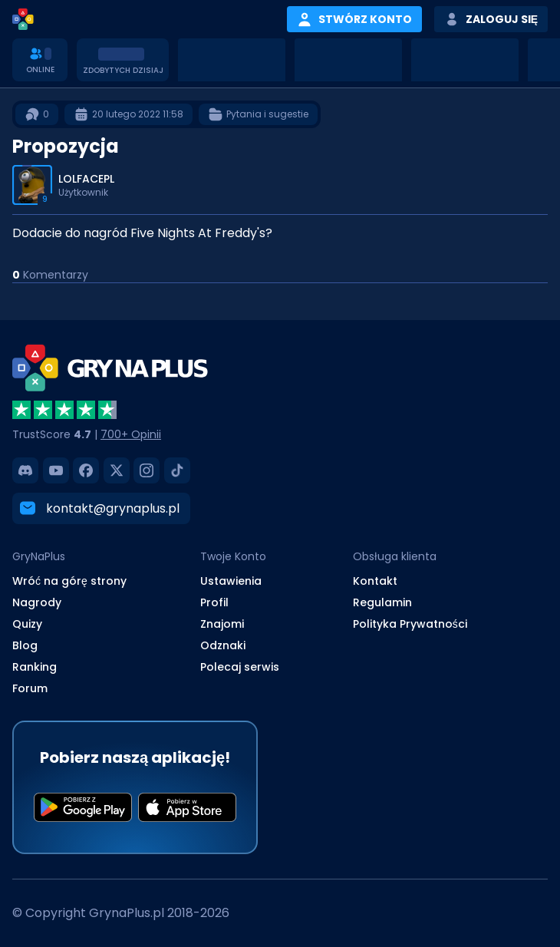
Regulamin (382, 602)
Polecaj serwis (240, 667)
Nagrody (37, 602)
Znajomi (222, 624)
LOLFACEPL (86, 179)
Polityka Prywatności (410, 624)
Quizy (27, 624)
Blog (25, 645)
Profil (214, 602)
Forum (30, 688)
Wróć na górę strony (69, 581)
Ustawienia (231, 581)
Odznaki (223, 645)
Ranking (35, 667)
